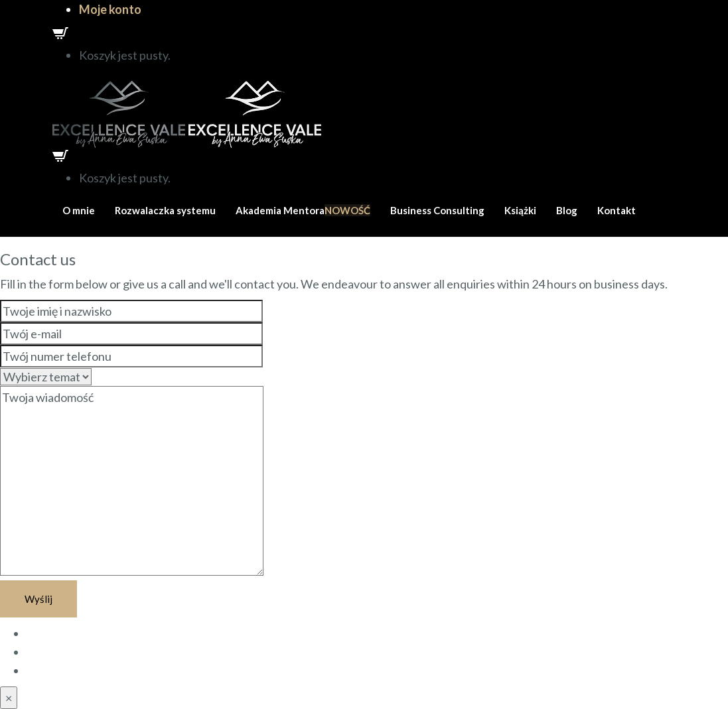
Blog (567, 210)
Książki (520, 210)
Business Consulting (437, 210)
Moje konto (110, 9)
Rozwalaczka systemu (165, 210)
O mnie (79, 210)
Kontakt (617, 210)
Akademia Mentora (303, 210)
